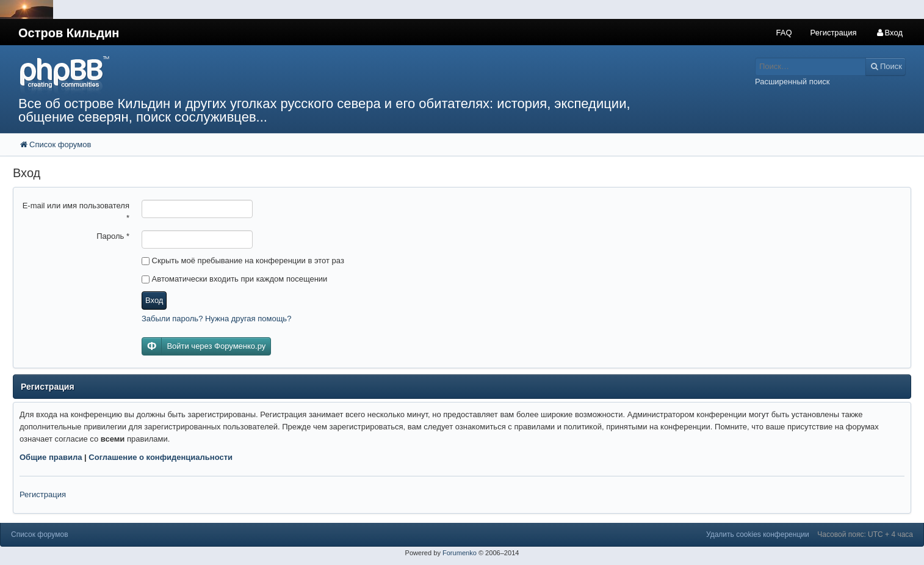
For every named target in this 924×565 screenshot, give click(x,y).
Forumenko (460, 553)
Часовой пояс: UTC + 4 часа (865, 534)
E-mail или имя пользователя (76, 212)
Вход (154, 300)
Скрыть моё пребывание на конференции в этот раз (243, 261)
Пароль (113, 236)
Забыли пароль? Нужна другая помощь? (216, 319)
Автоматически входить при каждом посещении (234, 279)
